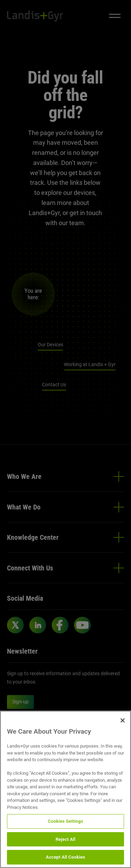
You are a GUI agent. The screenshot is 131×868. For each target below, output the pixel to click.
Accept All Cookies (65, 857)
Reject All (65, 839)
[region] (65, 789)
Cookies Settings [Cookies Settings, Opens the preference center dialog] (65, 821)
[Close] (123, 720)
